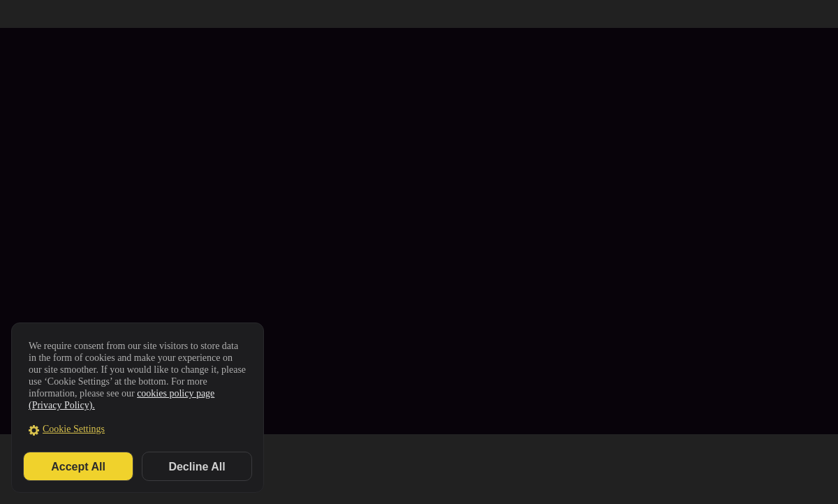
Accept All (78, 467)
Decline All (197, 467)
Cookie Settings (74, 429)
